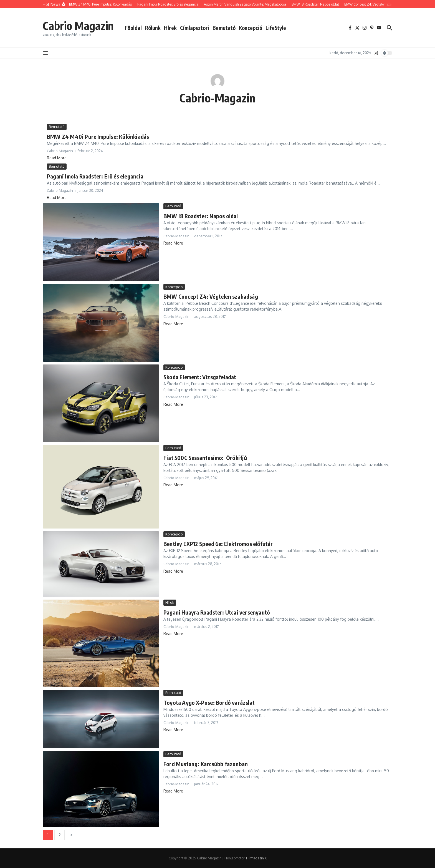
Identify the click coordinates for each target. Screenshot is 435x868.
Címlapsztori (195, 28)
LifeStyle (276, 28)
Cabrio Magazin (78, 26)
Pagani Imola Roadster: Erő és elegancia (95, 176)
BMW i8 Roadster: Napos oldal (201, 216)
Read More (57, 158)
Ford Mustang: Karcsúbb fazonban (206, 764)
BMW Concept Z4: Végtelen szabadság (211, 296)
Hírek (170, 28)
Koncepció (251, 28)
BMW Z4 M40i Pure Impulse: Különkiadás (98, 136)
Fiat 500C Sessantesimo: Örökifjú (205, 458)
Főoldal (133, 28)
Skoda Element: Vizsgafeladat (200, 377)
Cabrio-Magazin (218, 98)
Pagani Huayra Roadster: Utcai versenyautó (217, 612)
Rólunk (153, 28)
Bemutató (224, 28)
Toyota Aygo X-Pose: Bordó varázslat (209, 702)
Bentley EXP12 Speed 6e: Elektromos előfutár (218, 544)
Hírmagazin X (256, 858)
